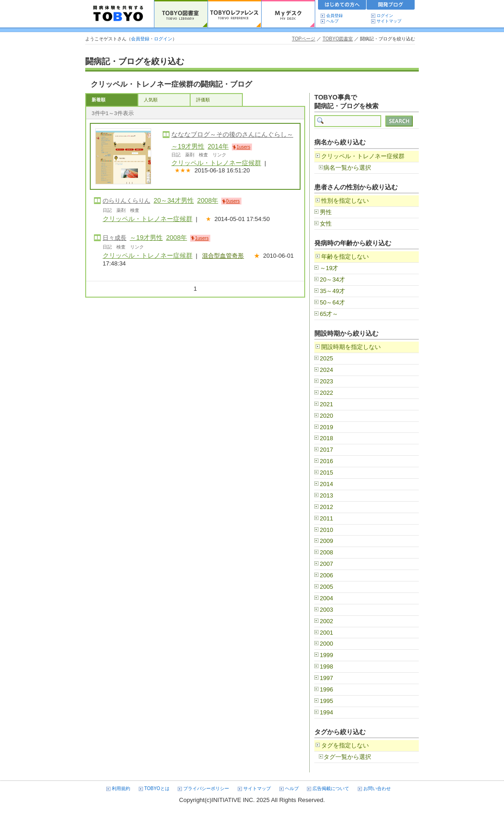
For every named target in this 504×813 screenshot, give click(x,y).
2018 (326, 438)
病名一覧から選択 (347, 168)
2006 (326, 575)
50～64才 (332, 302)
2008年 (208, 200)
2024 (326, 370)
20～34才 (332, 279)
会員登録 (334, 16)
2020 (326, 416)
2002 (326, 621)
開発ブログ (391, 6)
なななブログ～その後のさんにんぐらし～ (232, 134)
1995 (326, 701)
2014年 (218, 146)
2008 (326, 552)
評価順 (203, 100)
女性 (326, 224)
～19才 (329, 268)
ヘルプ (334, 21)
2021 (326, 404)
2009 (326, 541)
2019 (326, 427)
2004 (326, 598)
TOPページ (304, 39)
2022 (326, 393)
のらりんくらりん (126, 201)
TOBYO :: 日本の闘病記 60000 (118, 14)
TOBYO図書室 (338, 39)
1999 (326, 655)
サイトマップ (389, 21)
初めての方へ (342, 6)
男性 (326, 212)
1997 (326, 678)
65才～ (329, 314)
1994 (326, 712)
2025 (326, 358)
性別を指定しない (345, 201)
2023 (326, 381)
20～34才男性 (174, 200)
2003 (326, 610)
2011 (326, 518)
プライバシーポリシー (206, 788)
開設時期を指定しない (351, 347)
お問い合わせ (377, 788)
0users (233, 201)
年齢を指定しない (345, 257)
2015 (326, 473)
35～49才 (332, 291)
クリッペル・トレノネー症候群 (216, 163)
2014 (326, 484)
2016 (326, 461)
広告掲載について (331, 788)
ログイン (385, 16)
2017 (326, 450)
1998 (326, 666)
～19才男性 (188, 146)
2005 (326, 587)
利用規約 (121, 788)
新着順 (99, 100)
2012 (326, 507)
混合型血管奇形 (223, 256)
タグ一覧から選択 (347, 757)
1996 (326, 689)
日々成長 (115, 238)
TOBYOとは (157, 788)
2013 (326, 495)
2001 (326, 633)
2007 (326, 564)
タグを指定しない (345, 745)
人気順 (151, 100)
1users (243, 147)
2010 (326, 530)
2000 (326, 644)
